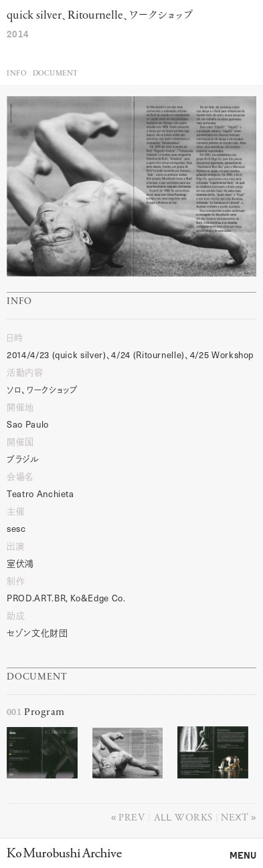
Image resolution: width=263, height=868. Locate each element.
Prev (132, 817)
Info (16, 74)
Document (56, 74)
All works (183, 817)
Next (235, 817)
